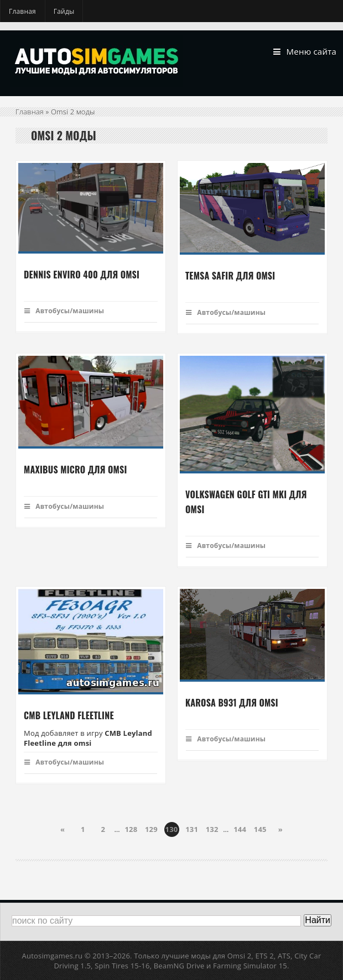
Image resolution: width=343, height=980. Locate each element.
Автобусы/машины (64, 311)
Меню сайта (305, 52)
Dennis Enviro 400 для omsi (82, 275)
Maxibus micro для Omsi (75, 470)
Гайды (64, 11)
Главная (22, 11)
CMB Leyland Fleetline (69, 716)
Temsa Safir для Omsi (230, 276)
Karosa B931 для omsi (232, 703)
